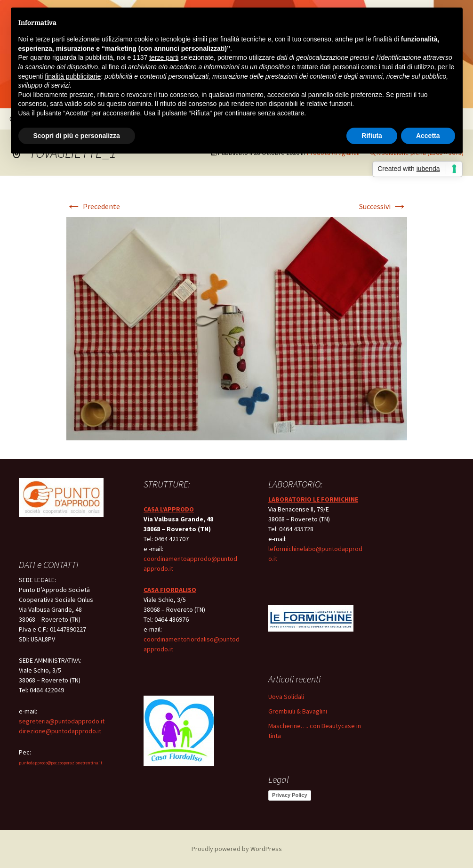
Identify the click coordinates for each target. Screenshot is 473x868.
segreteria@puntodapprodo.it (62, 721)
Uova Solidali (286, 697)
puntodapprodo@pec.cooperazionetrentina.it (60, 763)
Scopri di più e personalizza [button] (77, 136)
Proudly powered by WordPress (237, 849)
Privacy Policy (290, 795)
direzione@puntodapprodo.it (60, 731)
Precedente (93, 206)
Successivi (383, 206)
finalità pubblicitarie (73, 76)
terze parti (164, 57)
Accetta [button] (428, 136)
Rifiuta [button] (372, 136)
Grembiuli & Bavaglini (298, 711)
